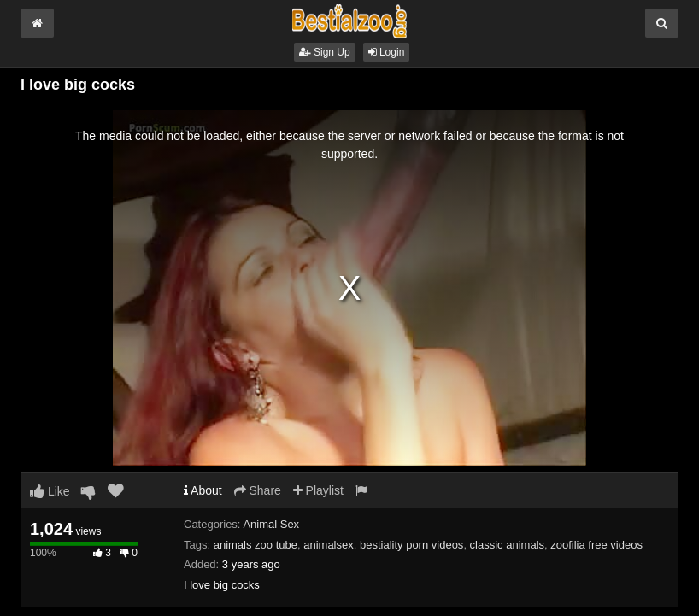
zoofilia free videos (596, 545)
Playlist (318, 490)
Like (50, 491)
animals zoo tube (256, 545)
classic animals (507, 545)
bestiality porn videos (411, 545)
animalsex (329, 545)
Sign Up (325, 52)
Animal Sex (271, 524)
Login (387, 52)
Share (258, 490)
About (203, 490)
